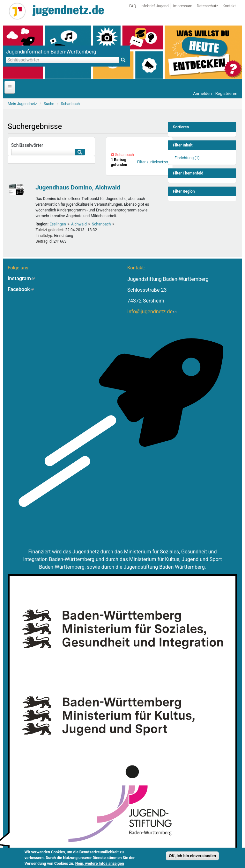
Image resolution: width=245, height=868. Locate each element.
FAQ (133, 6)
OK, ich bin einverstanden (192, 857)
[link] (139, 142)
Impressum (182, 6)
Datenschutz (208, 6)
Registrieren (226, 93)
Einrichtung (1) (187, 158)
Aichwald (79, 224)
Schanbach (101, 224)
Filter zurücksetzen (153, 162)
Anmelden (202, 93)
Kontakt (229, 6)
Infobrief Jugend (155, 6)
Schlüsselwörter (27, 145)
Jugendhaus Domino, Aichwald (78, 187)
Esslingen (58, 224)
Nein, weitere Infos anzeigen (100, 864)
